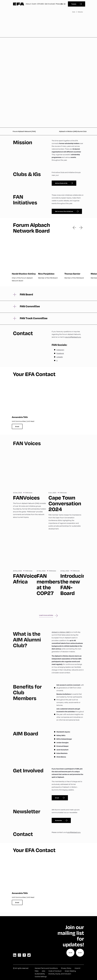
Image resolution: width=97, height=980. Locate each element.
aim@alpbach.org (74, 832)
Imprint (77, 968)
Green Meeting (70, 971)
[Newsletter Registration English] (70, 953)
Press (58, 4)
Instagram (60, 350)
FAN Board (26, 294)
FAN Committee (30, 306)
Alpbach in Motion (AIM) (61, 632)
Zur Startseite (19, 4)
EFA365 (41, 4)
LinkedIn (60, 357)
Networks (80, 12)
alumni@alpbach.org (73, 337)
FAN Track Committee (34, 318)
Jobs (43, 971)
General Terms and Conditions (46, 968)
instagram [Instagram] (19, 955)
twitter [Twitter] (29, 955)
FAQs (37, 971)
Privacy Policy (66, 968)
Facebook (60, 353)
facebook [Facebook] (24, 955)
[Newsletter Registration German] (80, 953)
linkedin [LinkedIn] (15, 955)
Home (74, 12)
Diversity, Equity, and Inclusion (60, 974)
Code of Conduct (55, 971)
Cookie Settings (41, 976)
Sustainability (40, 974)
